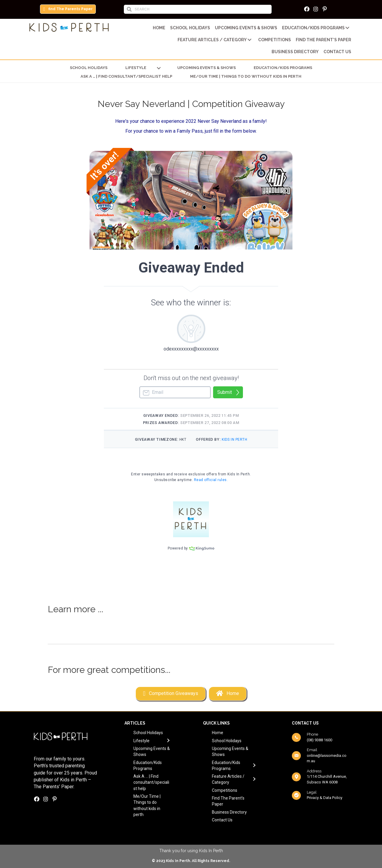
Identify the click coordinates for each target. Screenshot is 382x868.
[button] (68, 9)
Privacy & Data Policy (325, 798)
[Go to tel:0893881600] (320, 737)
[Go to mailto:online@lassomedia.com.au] (320, 756)
